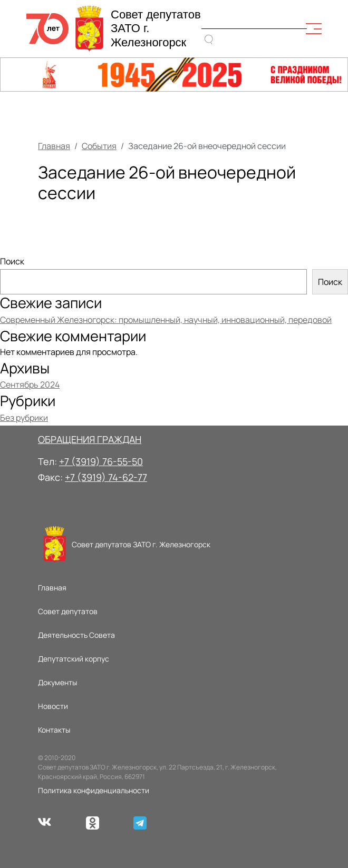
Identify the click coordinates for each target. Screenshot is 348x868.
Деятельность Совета (76, 635)
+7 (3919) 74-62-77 (106, 477)
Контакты (54, 730)
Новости (53, 706)
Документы (57, 682)
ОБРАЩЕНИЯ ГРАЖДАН (90, 439)
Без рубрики (24, 418)
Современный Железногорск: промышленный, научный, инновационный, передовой (166, 320)
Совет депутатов (68, 611)
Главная (54, 146)
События (99, 146)
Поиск (12, 261)
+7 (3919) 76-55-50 (101, 461)
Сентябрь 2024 (30, 384)
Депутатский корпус (74, 659)
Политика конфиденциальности (94, 790)
